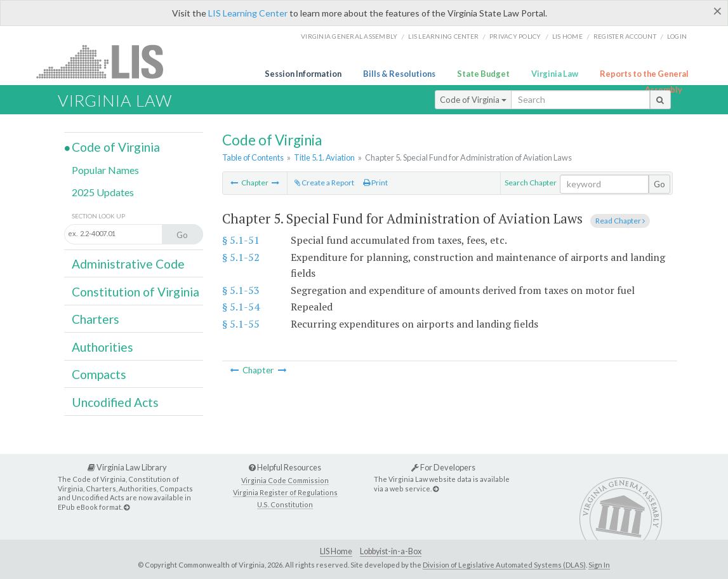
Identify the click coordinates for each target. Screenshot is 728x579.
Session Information (303, 74)
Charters (96, 319)
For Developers (443, 467)
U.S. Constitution (285, 504)
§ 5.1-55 (241, 324)
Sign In (599, 565)
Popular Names (105, 170)
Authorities (103, 347)
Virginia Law (555, 74)
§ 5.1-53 (241, 290)
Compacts (99, 374)
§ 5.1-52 (241, 257)
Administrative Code (128, 264)
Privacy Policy (515, 36)
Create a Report (324, 183)
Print (375, 183)
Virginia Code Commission (285, 480)
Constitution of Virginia (136, 292)
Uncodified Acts (115, 402)
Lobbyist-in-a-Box (391, 551)
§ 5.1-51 (241, 240)
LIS (107, 61)
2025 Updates (103, 192)
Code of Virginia (473, 100)
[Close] (718, 11)
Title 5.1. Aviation (324, 157)
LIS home (567, 36)
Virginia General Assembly (349, 36)
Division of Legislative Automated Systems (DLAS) (504, 565)
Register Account (625, 36)
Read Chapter (620, 221)
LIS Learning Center (248, 13)
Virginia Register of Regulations (285, 492)
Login (677, 36)
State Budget (483, 74)
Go (659, 184)
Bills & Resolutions (399, 74)
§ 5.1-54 (241, 307)
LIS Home (336, 551)
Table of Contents (253, 157)
